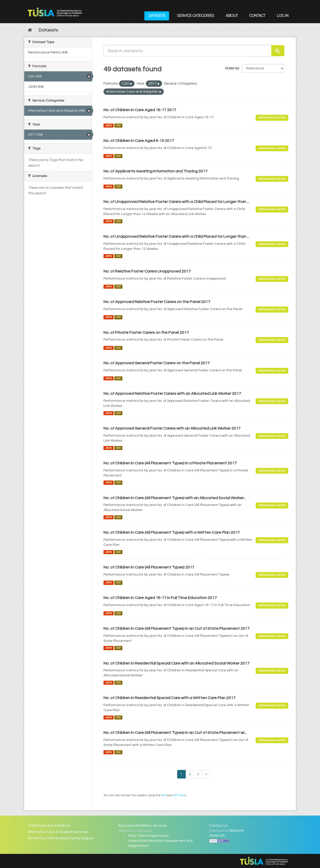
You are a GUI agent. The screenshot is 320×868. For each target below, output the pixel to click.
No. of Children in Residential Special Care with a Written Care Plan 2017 (169, 698)
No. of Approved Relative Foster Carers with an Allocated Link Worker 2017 (172, 394)
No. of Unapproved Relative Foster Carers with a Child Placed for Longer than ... (176, 202)
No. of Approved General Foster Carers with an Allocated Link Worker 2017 (172, 428)
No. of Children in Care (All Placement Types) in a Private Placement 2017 (170, 463)
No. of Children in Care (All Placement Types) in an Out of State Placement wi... (175, 733)
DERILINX (237, 831)
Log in (283, 16)
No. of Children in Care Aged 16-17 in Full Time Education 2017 (160, 598)
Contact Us (218, 826)
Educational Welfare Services (143, 826)
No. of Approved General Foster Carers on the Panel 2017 (157, 363)
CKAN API (217, 836)
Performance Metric (272, 118)
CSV (118, 125)
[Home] (30, 30)
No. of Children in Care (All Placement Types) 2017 (149, 567)
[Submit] (278, 51)
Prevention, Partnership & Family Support (61, 838)
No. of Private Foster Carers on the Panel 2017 (146, 333)
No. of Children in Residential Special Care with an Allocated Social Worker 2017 (176, 663)
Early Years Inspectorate (149, 836)
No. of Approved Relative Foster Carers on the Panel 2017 (157, 302)
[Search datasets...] (188, 51)
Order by (232, 68)
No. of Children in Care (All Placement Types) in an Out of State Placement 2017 (177, 628)
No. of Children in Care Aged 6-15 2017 (139, 141)
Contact (257, 16)
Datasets (157, 16)
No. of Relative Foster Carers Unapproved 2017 (147, 271)
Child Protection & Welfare (49, 826)
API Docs (179, 795)
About (232, 16)
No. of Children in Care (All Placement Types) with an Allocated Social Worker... (175, 498)
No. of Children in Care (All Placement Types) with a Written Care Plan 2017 (172, 532)
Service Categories (195, 16)
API (164, 795)
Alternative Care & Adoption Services (58, 832)
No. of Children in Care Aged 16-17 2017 (140, 110)
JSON (108, 125)
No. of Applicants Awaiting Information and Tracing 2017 (155, 171)
